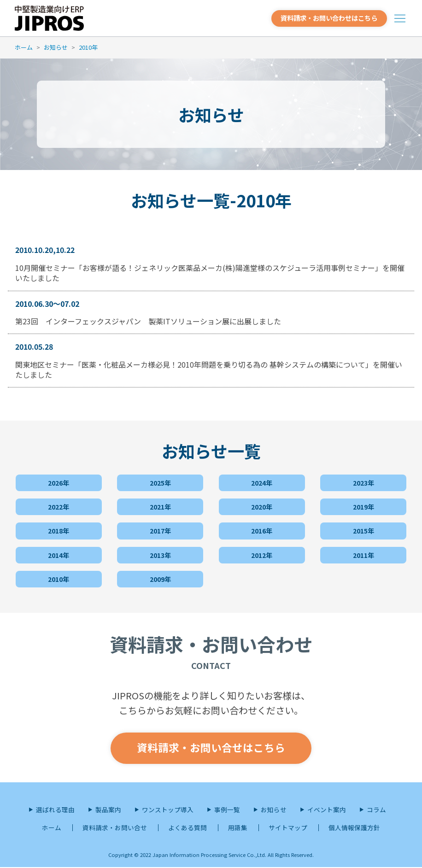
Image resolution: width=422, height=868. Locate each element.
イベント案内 (327, 810)
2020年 (262, 506)
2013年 (160, 554)
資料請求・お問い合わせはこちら (324, 18)
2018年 (59, 530)
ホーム (24, 47)
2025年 (160, 482)
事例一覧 (227, 810)
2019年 (363, 506)
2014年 (59, 554)
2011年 (363, 554)
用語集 (238, 829)
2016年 (262, 530)
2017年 (160, 530)
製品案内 (108, 810)
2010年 (88, 47)
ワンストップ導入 (168, 810)
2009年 (160, 578)
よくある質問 (188, 829)
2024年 (262, 482)
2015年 (363, 530)
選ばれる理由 (55, 810)
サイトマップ (288, 829)
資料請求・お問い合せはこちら (211, 748)
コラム (376, 810)
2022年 (59, 506)
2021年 (160, 506)
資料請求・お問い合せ (115, 829)
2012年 (262, 554)
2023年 (363, 482)
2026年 (59, 482)
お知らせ (56, 47)
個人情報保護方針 (354, 829)
